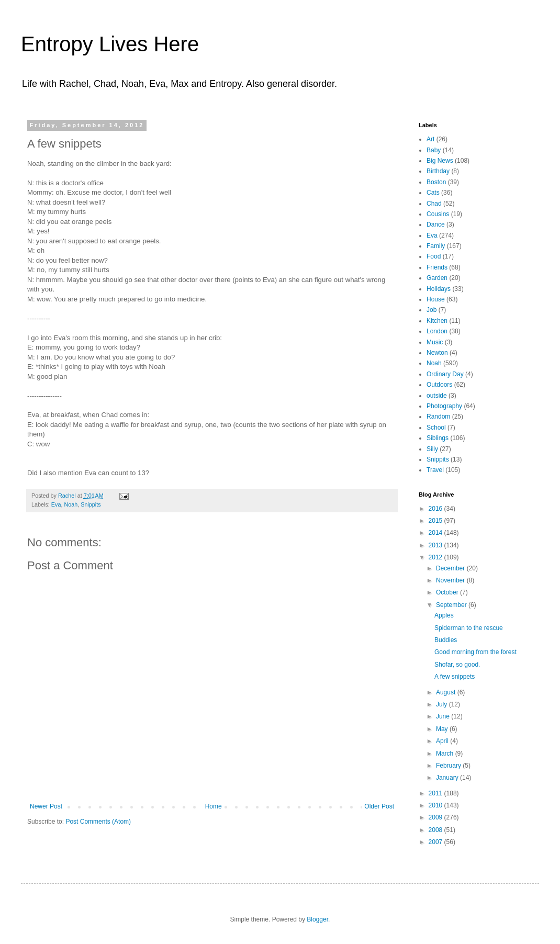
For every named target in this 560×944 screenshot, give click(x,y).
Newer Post (46, 806)
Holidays (439, 289)
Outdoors (439, 385)
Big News (440, 161)
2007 (436, 842)
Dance (436, 224)
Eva (56, 504)
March (446, 754)
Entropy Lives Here (110, 44)
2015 (436, 521)
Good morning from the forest (475, 652)
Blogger (317, 919)
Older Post (379, 806)
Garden (437, 278)
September (452, 605)
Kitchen (437, 321)
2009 (436, 817)
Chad (434, 204)
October (448, 592)
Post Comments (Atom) (98, 822)
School (436, 428)
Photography (444, 406)
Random (438, 417)
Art (430, 139)
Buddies (446, 640)
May (443, 729)
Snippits (91, 504)
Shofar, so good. (457, 665)
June (444, 716)
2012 (436, 557)
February (449, 766)
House (436, 299)
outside (437, 396)
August (447, 692)
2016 (436, 509)
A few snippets (455, 677)
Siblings (438, 438)
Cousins (438, 214)
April (443, 741)
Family (436, 246)
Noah (71, 504)
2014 (436, 533)
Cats (433, 193)
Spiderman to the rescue (469, 628)
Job (432, 310)
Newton (437, 353)
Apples (444, 615)
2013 (436, 545)
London (437, 331)
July (443, 704)
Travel (435, 470)
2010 (436, 805)
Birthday (438, 171)
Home (214, 806)
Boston (436, 182)
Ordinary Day (445, 374)
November (451, 580)
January (448, 778)
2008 (436, 830)
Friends (437, 267)
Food (434, 256)
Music (435, 342)
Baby (434, 150)
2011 (436, 793)
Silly (432, 449)
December (451, 568)
